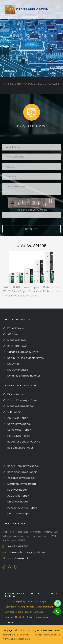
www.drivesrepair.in (17, 558)
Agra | (19, 602)
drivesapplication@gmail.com (24, 552)
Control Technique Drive (20, 400)
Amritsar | (10, 612)
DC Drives (11, 364)
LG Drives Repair (15, 490)
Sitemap (25, 635)
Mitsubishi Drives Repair (19, 484)
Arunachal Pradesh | (16, 617)
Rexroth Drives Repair (18, 448)
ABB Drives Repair (16, 496)
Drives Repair (13, 394)
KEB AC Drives (13, 328)
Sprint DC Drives (15, 346)
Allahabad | (11, 607)
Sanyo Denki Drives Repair (21, 466)
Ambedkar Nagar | (46, 607)
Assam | (31, 617)
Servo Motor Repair (17, 430)
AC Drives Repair (15, 418)
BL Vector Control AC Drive (21, 442)
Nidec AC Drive (14, 340)
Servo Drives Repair (17, 424)
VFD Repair (12, 412)
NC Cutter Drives (15, 370)
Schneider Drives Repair (20, 472)
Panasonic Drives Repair (20, 508)
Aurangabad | (43, 617)
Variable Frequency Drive (20, 352)
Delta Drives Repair (17, 513)
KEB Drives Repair (15, 502)
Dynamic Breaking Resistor (21, 376)
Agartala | (10, 602)
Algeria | (35, 602)
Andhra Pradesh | (25, 612)
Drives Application (27, 9)
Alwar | (22, 607)
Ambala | (31, 607)
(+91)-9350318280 (15, 546)
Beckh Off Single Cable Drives (23, 358)
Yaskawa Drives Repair (19, 478)
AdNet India (24, 639)
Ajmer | (27, 602)
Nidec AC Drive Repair (18, 406)
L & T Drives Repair (16, 436)
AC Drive (10, 334)
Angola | (39, 612)
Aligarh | (44, 602)
